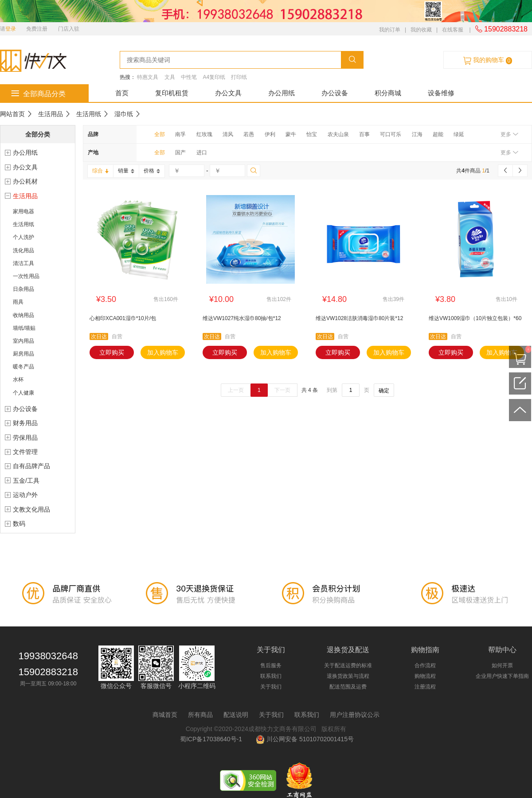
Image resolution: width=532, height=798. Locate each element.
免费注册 (37, 29)
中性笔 (189, 77)
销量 (126, 171)
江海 (417, 134)
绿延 (459, 134)
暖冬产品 (23, 367)
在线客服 (453, 30)
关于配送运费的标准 (348, 665)
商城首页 (165, 715)
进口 (202, 153)
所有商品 (200, 715)
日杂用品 (23, 289)
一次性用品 (26, 276)
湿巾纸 (124, 114)
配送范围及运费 (348, 687)
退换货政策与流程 (348, 676)
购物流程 (425, 676)
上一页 (236, 390)
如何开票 (502, 665)
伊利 (270, 134)
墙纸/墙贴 (24, 328)
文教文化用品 (31, 509)
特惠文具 (148, 77)
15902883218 (501, 29)
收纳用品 (23, 315)
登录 (11, 29)
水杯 (18, 379)
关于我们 (271, 687)
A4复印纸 (214, 77)
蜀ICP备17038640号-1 (213, 739)
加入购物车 (163, 352)
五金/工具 (26, 481)
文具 (170, 77)
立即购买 (112, 352)
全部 (160, 134)
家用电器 (23, 211)
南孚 (180, 134)
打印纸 (239, 77)
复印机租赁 (172, 93)
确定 (384, 391)
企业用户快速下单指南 (502, 676)
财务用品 (25, 423)
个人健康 (23, 393)
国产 (180, 153)
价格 (152, 171)
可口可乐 (391, 134)
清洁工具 (23, 263)
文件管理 (25, 452)
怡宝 (312, 134)
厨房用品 (23, 354)
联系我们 (271, 676)
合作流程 (425, 665)
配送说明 (236, 715)
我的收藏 (421, 30)
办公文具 (228, 93)
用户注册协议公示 (355, 715)
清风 (228, 134)
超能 (438, 134)
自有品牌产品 (31, 466)
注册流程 (425, 687)
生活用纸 (89, 114)
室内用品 (23, 341)
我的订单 (390, 30)
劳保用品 (25, 438)
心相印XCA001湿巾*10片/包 (123, 318)
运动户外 (25, 495)
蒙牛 (291, 134)
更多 (509, 134)
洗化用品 (23, 250)
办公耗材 (25, 181)
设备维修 (441, 93)
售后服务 (271, 665)
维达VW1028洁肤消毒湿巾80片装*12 (359, 318)
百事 (364, 134)
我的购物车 (488, 60)
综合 (100, 171)
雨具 (18, 302)
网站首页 (12, 114)
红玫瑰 (204, 134)
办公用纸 (282, 93)
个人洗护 (23, 237)
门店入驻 (69, 29)
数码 (19, 524)
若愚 (249, 134)
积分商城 (388, 93)
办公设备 (335, 93)
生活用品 (51, 114)
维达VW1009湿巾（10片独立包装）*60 (475, 318)
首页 (122, 93)
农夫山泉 (338, 134)
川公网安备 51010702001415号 (305, 739)
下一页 (282, 390)
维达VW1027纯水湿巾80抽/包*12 (242, 318)
